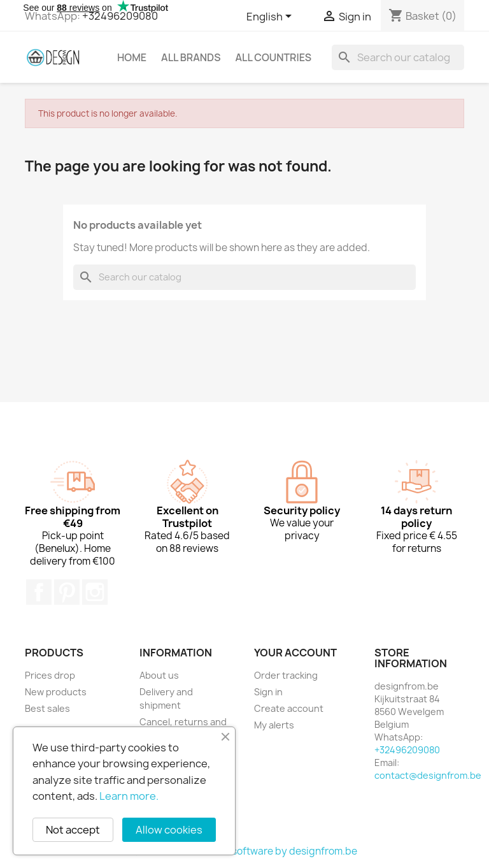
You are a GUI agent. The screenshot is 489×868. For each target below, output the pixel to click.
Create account (289, 708)
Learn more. (129, 796)
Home (132, 57)
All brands (191, 57)
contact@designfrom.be (428, 775)
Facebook (39, 592)
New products (56, 692)
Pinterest (67, 592)
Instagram (95, 592)
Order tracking (286, 675)
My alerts (274, 725)
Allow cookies (169, 830)
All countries (273, 57)
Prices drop (50, 675)
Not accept (73, 830)
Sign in (268, 692)
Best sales (47, 708)
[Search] (398, 57)
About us (159, 675)
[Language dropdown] (271, 17)
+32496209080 (120, 16)
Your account (295, 653)
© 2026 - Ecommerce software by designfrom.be (245, 851)
